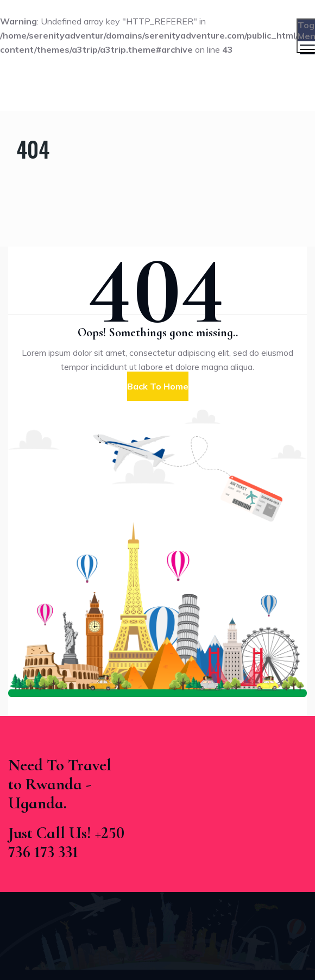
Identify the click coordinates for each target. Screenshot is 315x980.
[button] (158, 386)
